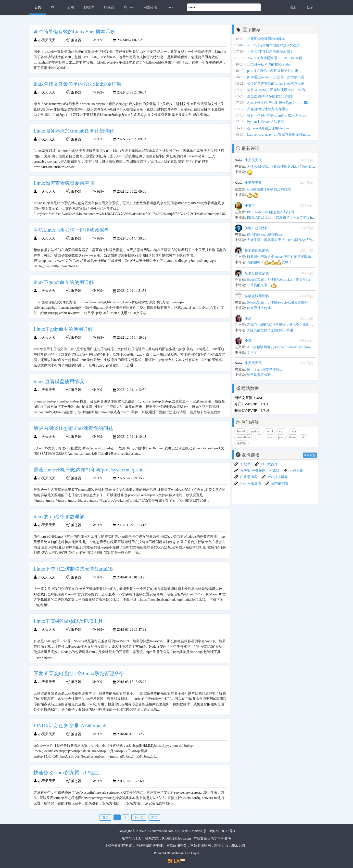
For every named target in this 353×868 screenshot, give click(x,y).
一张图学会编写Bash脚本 (266, 39)
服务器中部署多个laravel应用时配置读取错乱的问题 (286, 257)
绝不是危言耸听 (259, 375)
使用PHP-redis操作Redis (265, 234)
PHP (54, 7)
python (255, 431)
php (270, 437)
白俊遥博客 (249, 477)
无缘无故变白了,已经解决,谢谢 (270, 330)
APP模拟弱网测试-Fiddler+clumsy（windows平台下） (287, 347)
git (303, 437)
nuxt (282, 431)
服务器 (109, 7)
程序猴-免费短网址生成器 (260, 471)
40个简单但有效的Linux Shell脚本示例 (276, 84)
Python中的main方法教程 (266, 122)
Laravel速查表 (251, 483)
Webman (178, 853)
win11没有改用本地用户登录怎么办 (274, 45)
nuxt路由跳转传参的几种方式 (269, 189)
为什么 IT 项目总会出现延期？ (270, 52)
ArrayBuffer (244, 437)
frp (260, 437)
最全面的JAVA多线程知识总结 (270, 96)
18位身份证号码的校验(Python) (270, 64)
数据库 (89, 7)
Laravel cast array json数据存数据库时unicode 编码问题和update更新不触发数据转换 (279, 135)
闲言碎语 (150, 7)
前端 (71, 7)
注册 (293, 7)
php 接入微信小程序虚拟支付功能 (272, 71)
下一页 (139, 817)
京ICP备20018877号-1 (219, 831)
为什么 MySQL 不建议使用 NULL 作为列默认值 (279, 90)
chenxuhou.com (163, 831)
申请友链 (310, 455)
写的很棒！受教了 (269, 262)
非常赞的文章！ (262, 285)
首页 (38, 7)
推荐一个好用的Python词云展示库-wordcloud (279, 115)
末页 (154, 817)
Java (170, 7)
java (281, 437)
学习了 (252, 353)
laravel (241, 431)
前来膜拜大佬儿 (259, 308)
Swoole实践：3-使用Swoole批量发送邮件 (277, 302)
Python (129, 7)
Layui (195, 853)
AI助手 (246, 464)
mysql (269, 431)
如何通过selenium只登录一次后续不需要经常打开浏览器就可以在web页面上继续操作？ (279, 77)
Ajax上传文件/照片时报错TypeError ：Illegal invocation (279, 103)
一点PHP (296, 471)
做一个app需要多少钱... (264, 369)
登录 (310, 7)
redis (294, 431)
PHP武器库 (269, 464)
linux (292, 437)
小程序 (241, 443)
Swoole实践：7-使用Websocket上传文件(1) (278, 280)
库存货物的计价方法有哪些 (268, 109)
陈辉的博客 (280, 483)
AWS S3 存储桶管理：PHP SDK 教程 (275, 58)
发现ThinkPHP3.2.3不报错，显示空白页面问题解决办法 (288, 325)
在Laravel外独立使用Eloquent (269, 128)
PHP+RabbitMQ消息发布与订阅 (270, 212)
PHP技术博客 (278, 477)
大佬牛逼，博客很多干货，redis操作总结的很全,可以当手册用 (294, 240)
